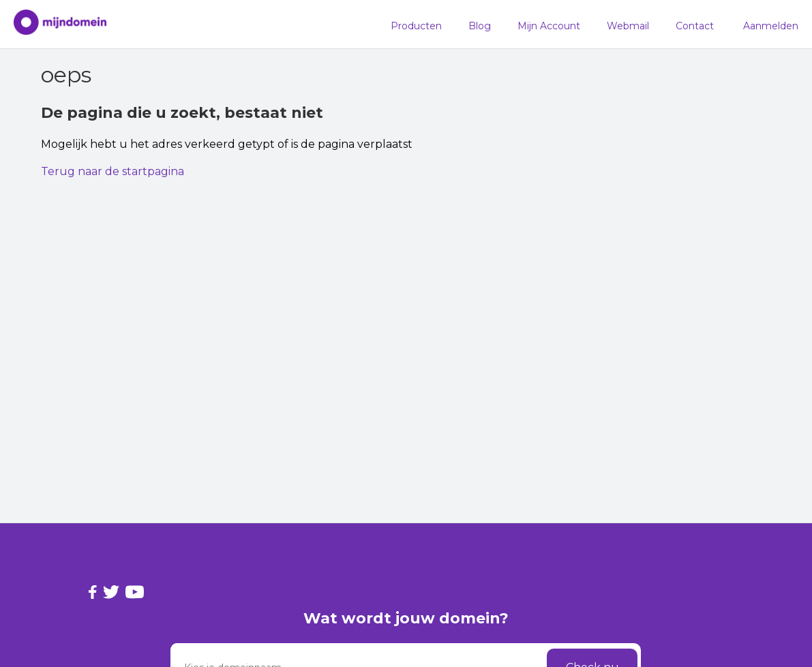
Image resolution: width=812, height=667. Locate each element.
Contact (695, 26)
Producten (416, 26)
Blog (480, 26)
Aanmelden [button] (771, 26)
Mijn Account (549, 26)
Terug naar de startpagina (112, 171)
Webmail (628, 26)
